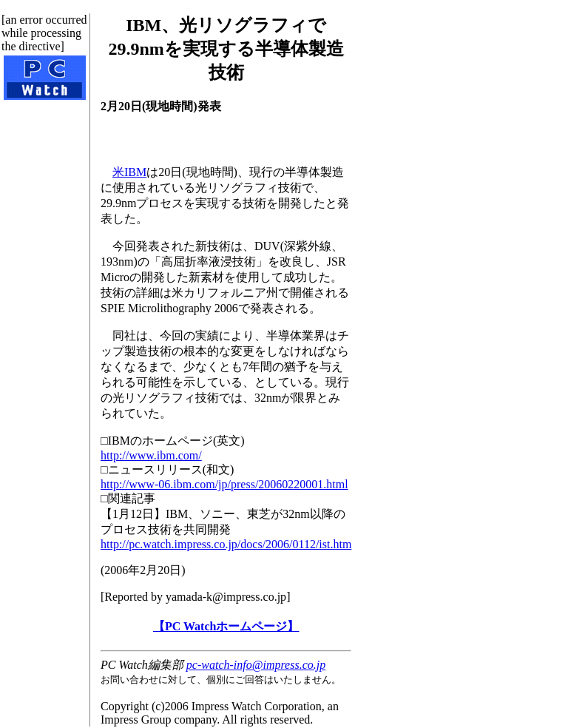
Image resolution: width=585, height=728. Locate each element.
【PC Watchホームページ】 (226, 626)
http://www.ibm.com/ (151, 455)
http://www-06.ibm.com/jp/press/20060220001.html (224, 484)
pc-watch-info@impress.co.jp (256, 665)
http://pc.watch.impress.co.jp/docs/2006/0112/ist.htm (226, 544)
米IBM (129, 172)
